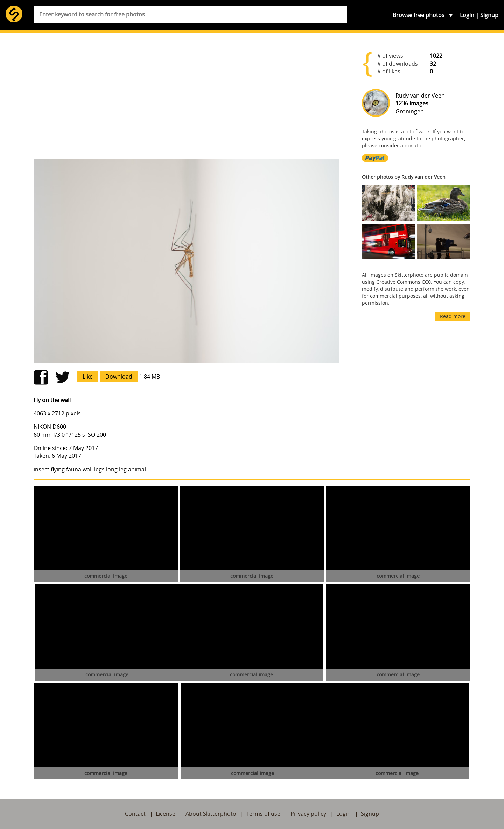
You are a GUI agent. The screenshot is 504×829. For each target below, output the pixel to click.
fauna (74, 469)
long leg (116, 469)
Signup (489, 15)
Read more (453, 316)
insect (41, 469)
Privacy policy (308, 814)
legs (99, 469)
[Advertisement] (187, 99)
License (166, 814)
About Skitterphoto (211, 814)
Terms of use (263, 814)
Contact (135, 814)
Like (88, 377)
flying (58, 469)
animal (137, 469)
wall (88, 469)
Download (119, 377)
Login (467, 15)
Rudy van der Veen (420, 96)
